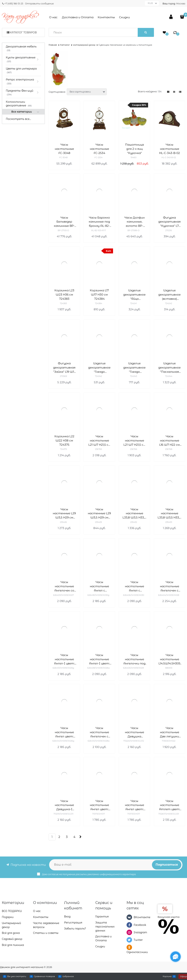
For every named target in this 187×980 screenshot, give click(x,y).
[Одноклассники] (129, 947)
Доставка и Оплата (78, 17)
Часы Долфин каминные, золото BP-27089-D (134, 222)
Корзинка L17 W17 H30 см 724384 (99, 295)
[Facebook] (129, 925)
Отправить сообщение (39, 4)
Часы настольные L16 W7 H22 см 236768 (169, 441)
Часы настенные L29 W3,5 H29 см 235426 (64, 514)
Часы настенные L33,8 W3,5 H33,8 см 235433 (169, 514)
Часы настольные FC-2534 (99, 149)
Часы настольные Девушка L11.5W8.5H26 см (134, 732)
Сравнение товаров (44, 976)
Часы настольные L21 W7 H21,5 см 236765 (99, 441)
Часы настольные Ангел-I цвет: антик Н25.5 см (99, 659)
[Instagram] (129, 932)
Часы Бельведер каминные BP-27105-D (64, 222)
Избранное (68, 976)
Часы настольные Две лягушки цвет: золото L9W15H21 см (170, 732)
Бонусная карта (169, 917)
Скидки (124, 17)
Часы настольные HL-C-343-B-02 (169, 149)
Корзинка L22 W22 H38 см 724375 (64, 440)
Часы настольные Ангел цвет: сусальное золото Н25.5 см (64, 732)
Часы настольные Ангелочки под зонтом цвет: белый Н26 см (134, 659)
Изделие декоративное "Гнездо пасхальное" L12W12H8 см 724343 (134, 368)
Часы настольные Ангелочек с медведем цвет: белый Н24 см (170, 586)
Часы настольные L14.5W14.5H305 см (169, 659)
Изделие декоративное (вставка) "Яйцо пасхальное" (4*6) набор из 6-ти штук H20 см (169, 295)
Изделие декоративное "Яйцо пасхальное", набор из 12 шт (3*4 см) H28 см (134, 295)
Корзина (167, 976)
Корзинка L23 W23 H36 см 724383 (64, 295)
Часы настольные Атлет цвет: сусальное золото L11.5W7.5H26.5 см (169, 805)
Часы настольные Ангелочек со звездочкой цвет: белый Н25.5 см (64, 586)
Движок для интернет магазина (22, 967)
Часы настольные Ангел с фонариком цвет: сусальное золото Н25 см (99, 586)
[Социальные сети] (175, 957)
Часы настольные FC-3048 (64, 149)
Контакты (106, 17)
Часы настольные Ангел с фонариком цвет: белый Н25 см (134, 586)
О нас (53, 17)
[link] (168, 92)
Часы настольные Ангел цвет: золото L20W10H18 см (134, 805)
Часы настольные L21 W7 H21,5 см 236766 (134, 441)
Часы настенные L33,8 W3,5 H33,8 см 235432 (134, 514)
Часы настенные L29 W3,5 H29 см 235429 (99, 514)
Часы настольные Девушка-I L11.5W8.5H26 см (64, 805)
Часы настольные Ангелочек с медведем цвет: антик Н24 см (99, 732)
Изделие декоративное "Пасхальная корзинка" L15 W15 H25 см (169, 368)
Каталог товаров (23, 32)
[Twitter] (129, 940)
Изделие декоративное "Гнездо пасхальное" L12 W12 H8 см (99, 368)
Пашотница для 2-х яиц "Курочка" (134, 149)
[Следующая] (80, 837)
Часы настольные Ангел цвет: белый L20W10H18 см (99, 805)
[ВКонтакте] (129, 917)
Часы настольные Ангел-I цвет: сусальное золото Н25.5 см (64, 659)
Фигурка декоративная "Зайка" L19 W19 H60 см (64, 368)
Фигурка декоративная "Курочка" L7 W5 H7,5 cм (169, 222)
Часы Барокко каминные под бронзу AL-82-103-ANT (99, 222)
